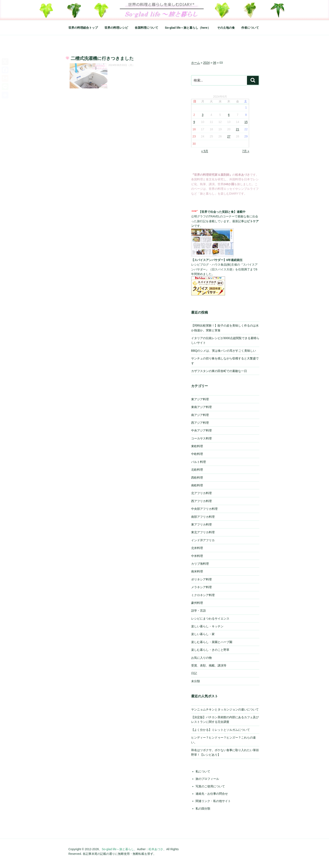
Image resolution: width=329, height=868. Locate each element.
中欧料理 (197, 454)
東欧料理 (197, 446)
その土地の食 (226, 28)
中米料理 (197, 556)
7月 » (246, 151)
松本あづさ (156, 849)
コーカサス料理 (201, 438)
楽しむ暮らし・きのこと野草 (210, 650)
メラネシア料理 (201, 587)
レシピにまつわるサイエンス (210, 619)
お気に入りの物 (201, 658)
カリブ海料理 (200, 564)
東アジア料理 (200, 399)
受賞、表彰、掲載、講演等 (209, 665)
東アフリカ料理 (201, 524)
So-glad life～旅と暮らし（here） (188, 28)
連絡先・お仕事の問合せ (212, 794)
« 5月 (205, 151)
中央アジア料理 (201, 430)
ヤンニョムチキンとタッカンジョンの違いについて (225, 709)
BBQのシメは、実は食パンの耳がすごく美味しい (224, 351)
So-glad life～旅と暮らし (118, 849)
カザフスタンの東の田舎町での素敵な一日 (219, 371)
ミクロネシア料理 (203, 595)
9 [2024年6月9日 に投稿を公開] (194, 122)
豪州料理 (197, 603)
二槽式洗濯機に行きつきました (102, 58)
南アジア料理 (200, 415)
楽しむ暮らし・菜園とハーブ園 (212, 642)
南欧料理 (197, 485)
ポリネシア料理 (201, 579)
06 (215, 63)
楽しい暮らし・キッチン (207, 626)
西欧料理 (197, 478)
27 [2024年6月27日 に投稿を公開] (229, 136)
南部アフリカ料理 (203, 517)
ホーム (196, 63)
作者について (250, 28)
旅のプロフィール (207, 779)
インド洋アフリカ (203, 540)
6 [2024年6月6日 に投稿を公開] (229, 115)
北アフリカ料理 (201, 493)
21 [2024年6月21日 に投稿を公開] (238, 129)
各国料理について (146, 28)
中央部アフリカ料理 (204, 509)
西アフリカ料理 (201, 501)
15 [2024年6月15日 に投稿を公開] (246, 122)
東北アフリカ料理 (203, 532)
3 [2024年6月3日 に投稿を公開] (203, 115)
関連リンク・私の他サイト (213, 801)
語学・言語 (198, 611)
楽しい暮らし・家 (203, 634)
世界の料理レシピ (116, 28)
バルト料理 (198, 462)
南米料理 (197, 571)
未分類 (196, 681)
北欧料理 (197, 470)
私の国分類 (203, 809)
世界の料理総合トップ (83, 28)
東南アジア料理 (201, 407)
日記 (194, 673)
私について (203, 771)
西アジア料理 (200, 423)
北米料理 (197, 548)
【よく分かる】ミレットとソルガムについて (221, 730)
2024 (206, 63)
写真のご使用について (210, 786)
